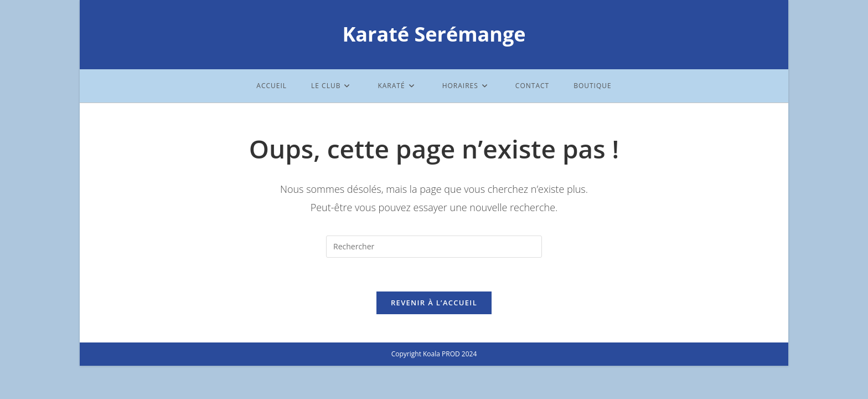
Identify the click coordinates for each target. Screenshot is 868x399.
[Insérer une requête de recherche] (434, 247)
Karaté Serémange (434, 34)
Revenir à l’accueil (434, 303)
